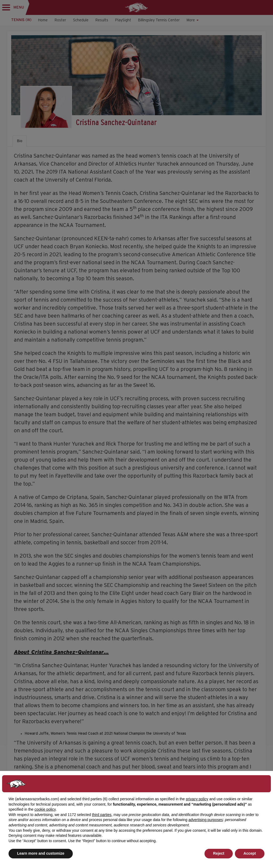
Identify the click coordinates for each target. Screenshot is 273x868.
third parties (102, 815)
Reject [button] (219, 853)
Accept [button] (250, 853)
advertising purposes (206, 820)
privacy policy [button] (197, 799)
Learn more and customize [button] (41, 853)
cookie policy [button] (45, 809)
